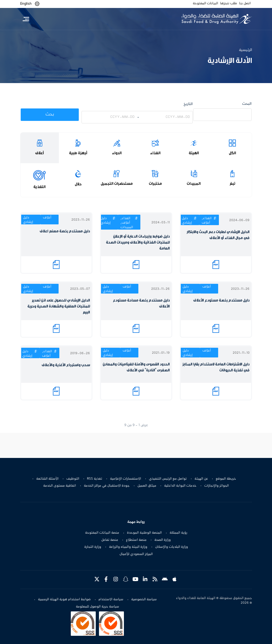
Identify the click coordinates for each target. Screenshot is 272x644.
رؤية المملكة (178, 533)
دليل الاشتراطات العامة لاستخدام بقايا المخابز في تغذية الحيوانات (216, 367)
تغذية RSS (95, 479)
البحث (247, 104)
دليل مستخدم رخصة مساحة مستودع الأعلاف (141, 303)
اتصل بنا (245, 3)
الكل (232, 153)
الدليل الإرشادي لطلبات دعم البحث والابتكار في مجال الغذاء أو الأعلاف (218, 235)
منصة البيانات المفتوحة (102, 533)
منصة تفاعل (110, 540)
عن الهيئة (201, 479)
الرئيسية (245, 50)
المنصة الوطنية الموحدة (144, 533)
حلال (78, 184)
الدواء (117, 153)
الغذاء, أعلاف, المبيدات (127, 223)
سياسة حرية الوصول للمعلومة (97, 607)
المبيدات (194, 184)
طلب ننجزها (229, 3)
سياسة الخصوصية (144, 599)
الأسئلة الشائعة (47, 479)
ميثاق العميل (147, 486)
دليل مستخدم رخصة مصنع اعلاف (65, 231)
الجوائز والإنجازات (217, 486)
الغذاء (155, 153)
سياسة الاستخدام (111, 599)
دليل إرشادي (187, 221)
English (26, 4)
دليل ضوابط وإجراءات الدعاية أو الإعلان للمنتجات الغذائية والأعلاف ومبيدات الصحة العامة (138, 242)
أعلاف (40, 153)
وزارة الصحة (163, 540)
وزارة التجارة (93, 547)
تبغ (232, 184)
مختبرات (155, 184)
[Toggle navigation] (26, 19)
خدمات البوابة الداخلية (180, 486)
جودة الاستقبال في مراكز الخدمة (107, 486)
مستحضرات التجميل (117, 184)
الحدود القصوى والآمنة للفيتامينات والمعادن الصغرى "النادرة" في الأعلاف (136, 367)
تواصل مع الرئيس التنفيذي (168, 479)
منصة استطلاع (136, 540)
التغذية (40, 187)
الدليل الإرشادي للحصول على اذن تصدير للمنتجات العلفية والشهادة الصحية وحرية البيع (59, 306)
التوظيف (73, 479)
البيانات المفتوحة (205, 3)
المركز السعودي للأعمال (136, 554)
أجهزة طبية (78, 153)
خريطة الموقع (226, 479)
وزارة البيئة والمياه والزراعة (128, 547)
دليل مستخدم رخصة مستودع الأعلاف (221, 300)
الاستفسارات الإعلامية (126, 479)
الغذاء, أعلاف (207, 221)
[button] (37, 4)
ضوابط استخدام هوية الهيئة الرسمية (64, 599)
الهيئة (194, 153)
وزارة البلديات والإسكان (172, 547)
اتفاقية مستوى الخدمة (60, 486)
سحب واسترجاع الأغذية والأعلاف (66, 365)
